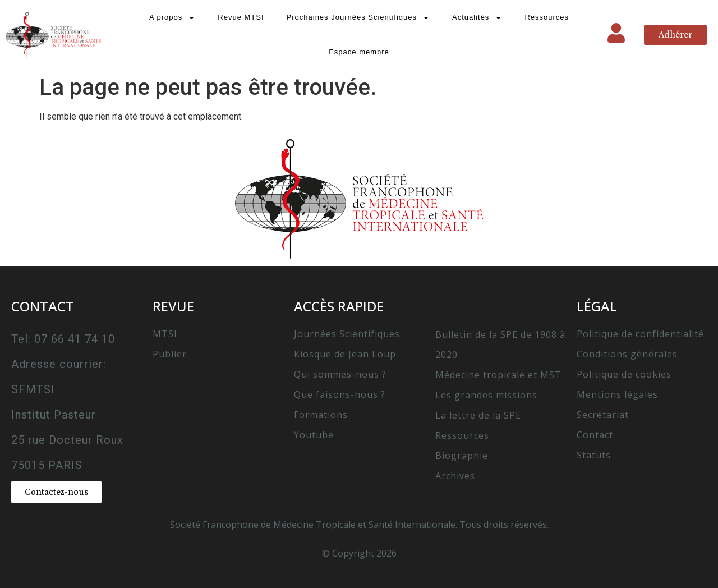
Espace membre (359, 52)
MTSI (165, 334)
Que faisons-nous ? (340, 394)
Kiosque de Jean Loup (345, 354)
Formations (321, 415)
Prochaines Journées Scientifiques (358, 18)
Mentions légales (617, 394)
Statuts (594, 455)
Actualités (477, 18)
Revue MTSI (241, 17)
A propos (172, 18)
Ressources (547, 17)
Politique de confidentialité (640, 334)
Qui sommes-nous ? (340, 374)
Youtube (314, 435)
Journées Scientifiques (347, 334)
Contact (595, 435)
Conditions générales (627, 354)
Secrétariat (603, 415)
